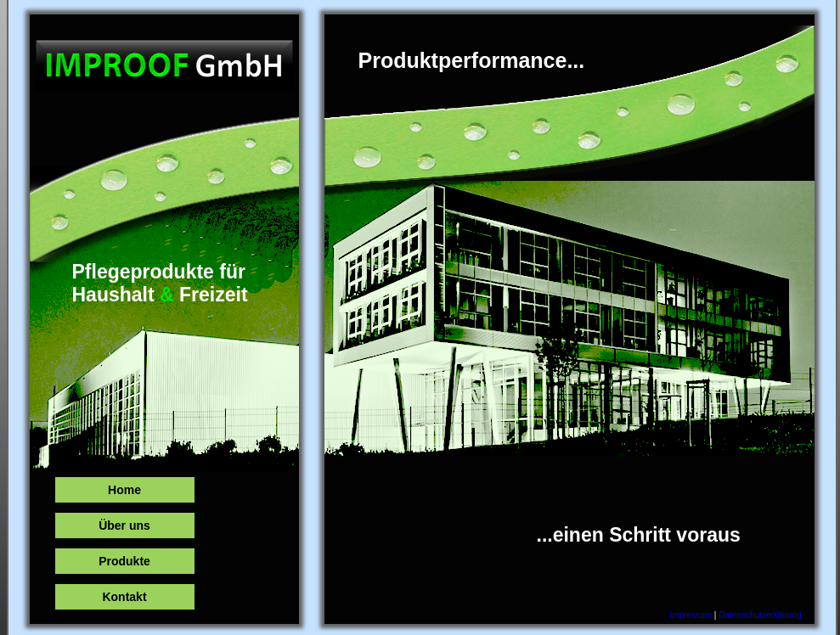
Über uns (124, 525)
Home (124, 490)
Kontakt (124, 597)
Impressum (691, 615)
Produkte (124, 561)
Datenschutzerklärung (760, 615)
